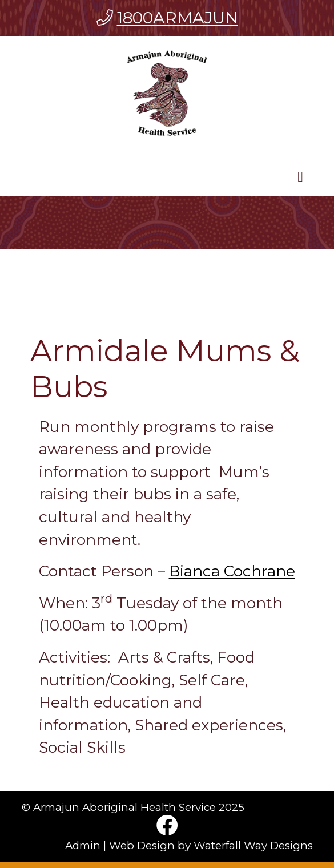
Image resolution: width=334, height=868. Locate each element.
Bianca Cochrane (232, 571)
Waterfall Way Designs (253, 845)
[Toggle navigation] (300, 180)
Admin (83, 845)
